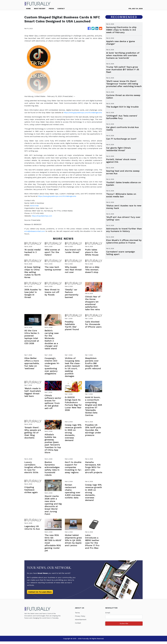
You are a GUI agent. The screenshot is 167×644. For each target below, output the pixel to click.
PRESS (51, 9)
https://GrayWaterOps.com (42, 218)
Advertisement (81, 622)
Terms (78, 615)
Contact (78, 625)
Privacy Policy (81, 619)
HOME (28, 9)
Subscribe (124, 626)
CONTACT (61, 9)
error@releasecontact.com (35, 234)
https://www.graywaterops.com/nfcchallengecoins (45, 115)
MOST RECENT (40, 9)
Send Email (35, 208)
